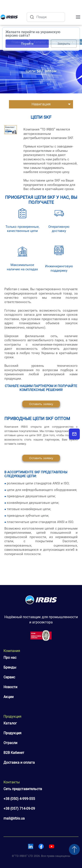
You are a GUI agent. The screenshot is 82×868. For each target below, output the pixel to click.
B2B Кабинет (14, 753)
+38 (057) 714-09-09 (19, 809)
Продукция (12, 733)
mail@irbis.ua (14, 818)
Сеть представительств (23, 789)
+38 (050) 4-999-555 (19, 799)
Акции (9, 697)
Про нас (10, 658)
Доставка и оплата (19, 763)
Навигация (41, 104)
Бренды (10, 667)
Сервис (9, 677)
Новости (10, 687)
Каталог (10, 723)
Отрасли (10, 743)
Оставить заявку (41, 404)
